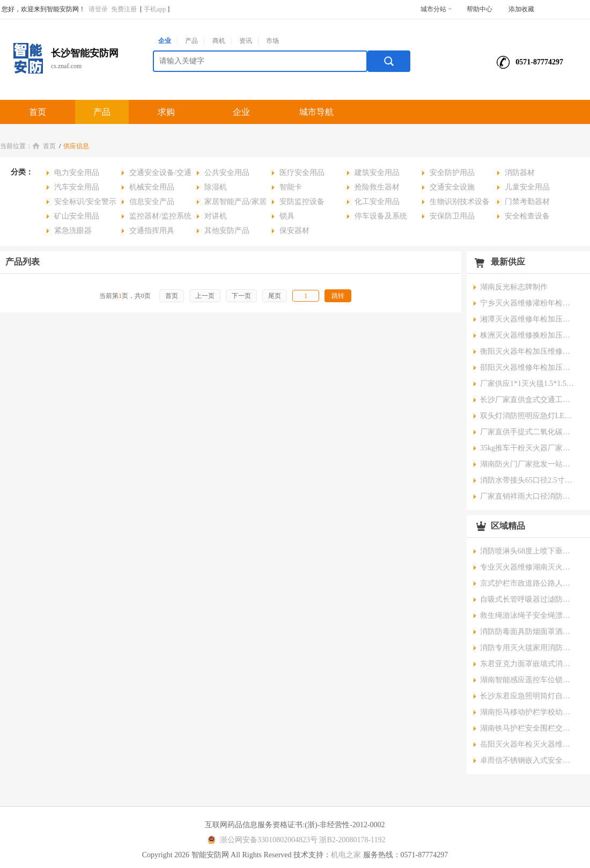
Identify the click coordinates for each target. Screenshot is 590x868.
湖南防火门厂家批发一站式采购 (528, 464)
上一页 (205, 296)
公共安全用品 (227, 173)
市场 (272, 41)
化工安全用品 (377, 202)
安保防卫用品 (452, 216)
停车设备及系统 (381, 216)
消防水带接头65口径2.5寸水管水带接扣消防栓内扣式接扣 (528, 480)
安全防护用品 (452, 173)
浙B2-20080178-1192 (352, 840)
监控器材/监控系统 (160, 216)
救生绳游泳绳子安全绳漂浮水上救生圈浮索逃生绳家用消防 (528, 615)
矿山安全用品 (77, 216)
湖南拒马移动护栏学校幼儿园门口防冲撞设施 (528, 712)
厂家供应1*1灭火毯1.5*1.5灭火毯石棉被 (528, 384)
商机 (219, 41)
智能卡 (291, 187)
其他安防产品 (227, 231)
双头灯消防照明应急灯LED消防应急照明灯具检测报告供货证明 (528, 416)
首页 (38, 112)
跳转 (338, 296)
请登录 (98, 9)
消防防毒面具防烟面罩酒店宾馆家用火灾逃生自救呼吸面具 (528, 632)
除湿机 (216, 187)
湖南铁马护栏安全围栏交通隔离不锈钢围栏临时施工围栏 (528, 728)
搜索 (389, 61)
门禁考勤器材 (527, 202)
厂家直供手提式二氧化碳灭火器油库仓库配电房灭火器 (528, 432)
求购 (166, 112)
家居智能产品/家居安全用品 (232, 203)
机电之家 (346, 855)
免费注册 (124, 9)
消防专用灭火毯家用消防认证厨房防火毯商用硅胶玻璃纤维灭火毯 (528, 648)
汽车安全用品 (77, 187)
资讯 (246, 41)
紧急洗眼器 (73, 231)
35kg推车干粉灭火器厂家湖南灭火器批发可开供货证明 (528, 448)
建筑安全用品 (377, 173)
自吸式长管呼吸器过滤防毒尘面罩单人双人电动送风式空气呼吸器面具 (528, 599)
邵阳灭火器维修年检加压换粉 (528, 367)
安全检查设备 (527, 216)
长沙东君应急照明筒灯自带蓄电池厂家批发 (528, 696)
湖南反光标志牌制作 (514, 287)
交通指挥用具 (152, 231)
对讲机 (216, 216)
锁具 (287, 216)
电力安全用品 (77, 173)
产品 (191, 41)
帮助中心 (480, 9)
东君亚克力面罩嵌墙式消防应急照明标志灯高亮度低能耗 (528, 664)
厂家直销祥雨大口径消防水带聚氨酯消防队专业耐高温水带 (528, 496)
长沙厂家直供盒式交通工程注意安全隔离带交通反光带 (528, 400)
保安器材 (294, 231)
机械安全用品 (152, 187)
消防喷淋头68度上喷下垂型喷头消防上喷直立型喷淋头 (528, 551)
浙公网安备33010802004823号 (261, 840)
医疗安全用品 (302, 173)
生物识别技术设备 (460, 202)
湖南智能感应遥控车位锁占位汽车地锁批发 (528, 680)
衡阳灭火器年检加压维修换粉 (528, 351)
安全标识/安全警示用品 (82, 203)
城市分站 (436, 9)
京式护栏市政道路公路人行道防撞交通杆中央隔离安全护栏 (528, 583)
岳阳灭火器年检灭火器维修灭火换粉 (528, 744)
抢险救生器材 (377, 187)
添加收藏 (521, 9)
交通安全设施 (452, 187)
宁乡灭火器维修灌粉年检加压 (528, 303)
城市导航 (316, 112)
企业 (165, 41)
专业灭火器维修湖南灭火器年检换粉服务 (528, 567)
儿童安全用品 (527, 187)
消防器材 (520, 173)
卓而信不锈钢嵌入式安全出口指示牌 (528, 760)
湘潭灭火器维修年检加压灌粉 (528, 319)
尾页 (275, 296)
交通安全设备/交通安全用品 (157, 174)
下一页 (241, 296)
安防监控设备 (302, 202)
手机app (155, 9)
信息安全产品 (152, 202)
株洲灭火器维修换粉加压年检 (528, 335)
